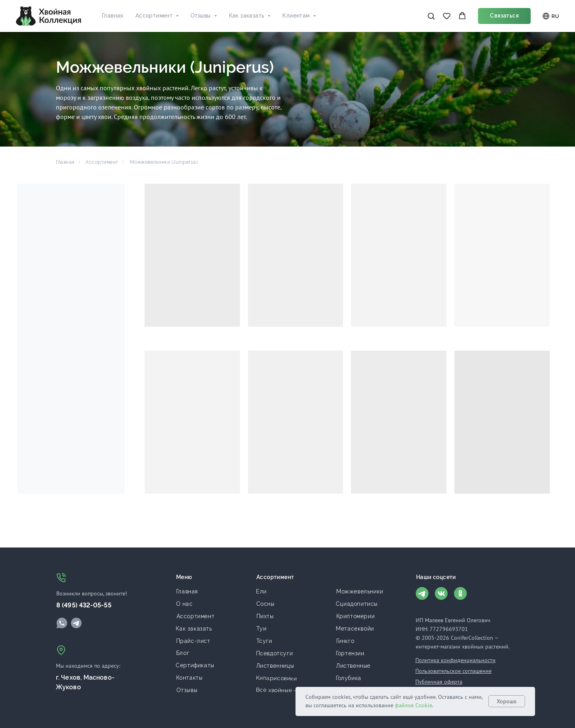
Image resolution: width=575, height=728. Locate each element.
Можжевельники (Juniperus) (164, 162)
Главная (113, 16)
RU (551, 16)
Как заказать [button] (247, 16)
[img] (62, 623)
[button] (431, 16)
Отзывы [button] (200, 16)
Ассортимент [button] (154, 16)
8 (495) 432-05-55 (84, 605)
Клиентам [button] (296, 16)
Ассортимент (102, 162)
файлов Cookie (413, 705)
